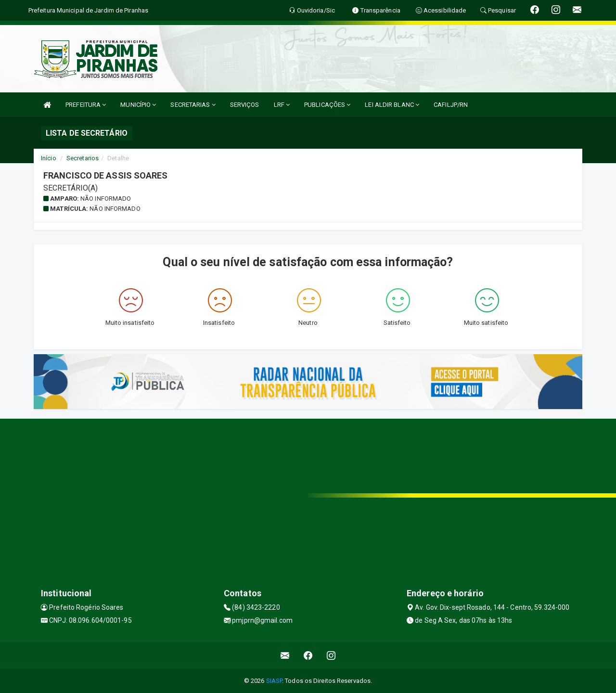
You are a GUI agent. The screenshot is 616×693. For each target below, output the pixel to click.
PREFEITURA (86, 105)
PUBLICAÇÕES (327, 105)
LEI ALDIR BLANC (392, 105)
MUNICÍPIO (138, 105)
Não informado (106, 199)
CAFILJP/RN (451, 105)
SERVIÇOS (245, 105)
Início (49, 158)
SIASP (274, 681)
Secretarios (83, 158)
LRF (282, 105)
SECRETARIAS (193, 105)
